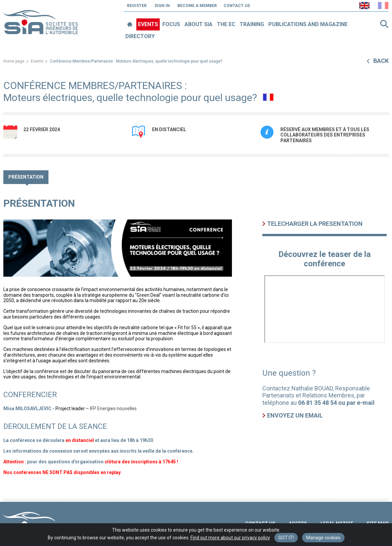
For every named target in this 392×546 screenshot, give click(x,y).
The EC (226, 24)
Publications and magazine (308, 24)
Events (148, 24)
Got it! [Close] (286, 538)
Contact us (237, 6)
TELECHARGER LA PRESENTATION (315, 224)
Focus (171, 24)
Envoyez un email (295, 415)
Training (252, 24)
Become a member (197, 6)
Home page (14, 61)
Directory (140, 36)
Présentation (26, 177)
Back (381, 61)
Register (137, 6)
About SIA (199, 24)
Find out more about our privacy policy (230, 538)
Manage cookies (323, 538)
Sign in (162, 6)
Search (384, 24)
